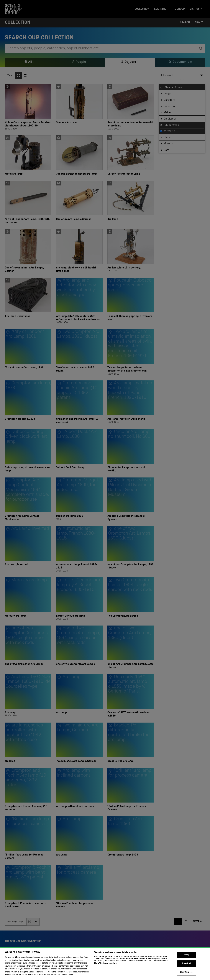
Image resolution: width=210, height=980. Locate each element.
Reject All (187, 975)
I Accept (187, 966)
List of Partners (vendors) (106, 975)
